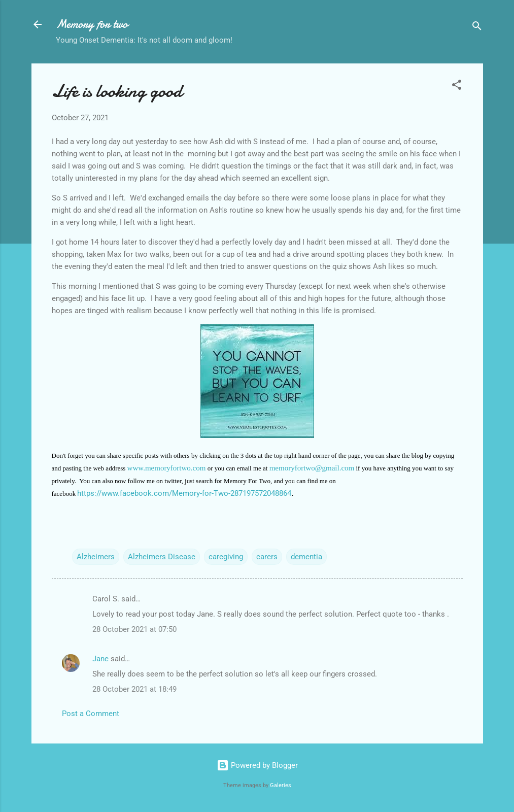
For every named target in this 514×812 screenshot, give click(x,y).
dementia (306, 557)
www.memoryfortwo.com (167, 468)
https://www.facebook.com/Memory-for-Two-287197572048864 (184, 493)
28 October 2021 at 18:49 (134, 689)
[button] (457, 87)
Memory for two (92, 24)
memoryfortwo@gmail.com (312, 468)
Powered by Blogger (257, 765)
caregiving (226, 557)
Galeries (281, 785)
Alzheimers (96, 557)
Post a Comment (91, 714)
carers (267, 557)
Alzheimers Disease (162, 557)
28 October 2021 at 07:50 (134, 629)
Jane (100, 659)
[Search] (477, 28)
